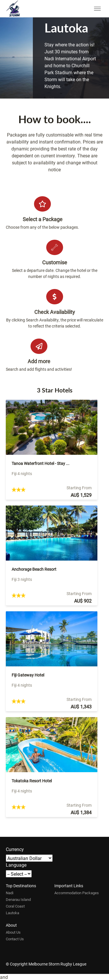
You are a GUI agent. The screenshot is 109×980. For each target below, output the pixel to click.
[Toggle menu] (97, 9)
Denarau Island (18, 899)
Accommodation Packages (77, 893)
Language (16, 865)
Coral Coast (15, 906)
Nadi (10, 893)
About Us (13, 932)
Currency (15, 849)
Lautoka (12, 913)
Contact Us (15, 939)
